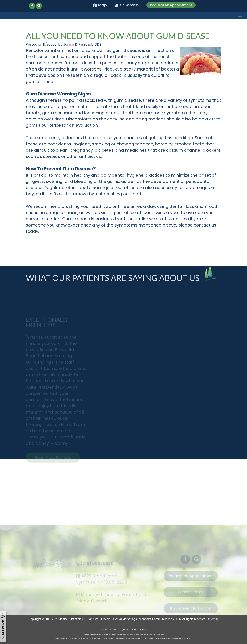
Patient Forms (191, 594)
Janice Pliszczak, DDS (74, 619)
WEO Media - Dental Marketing (115, 619)
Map (100, 5)
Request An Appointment (171, 5)
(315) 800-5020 (97, 566)
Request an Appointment (191, 578)
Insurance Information (191, 611)
